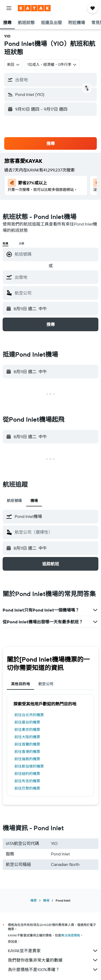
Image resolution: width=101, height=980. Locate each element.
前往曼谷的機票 (27, 722)
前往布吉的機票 (27, 781)
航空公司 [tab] (46, 684)
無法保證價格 (71, 935)
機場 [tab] (34, 501)
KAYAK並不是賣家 (53, 951)
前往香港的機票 (27, 752)
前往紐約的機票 (27, 774)
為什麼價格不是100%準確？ (53, 970)
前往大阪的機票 (27, 737)
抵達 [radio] (6, 243)
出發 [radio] (22, 243)
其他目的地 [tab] (20, 684)
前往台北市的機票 (29, 715)
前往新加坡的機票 (29, 766)
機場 (46, 900)
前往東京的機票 (27, 730)
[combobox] (13, 65)
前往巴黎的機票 (27, 788)
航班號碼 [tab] (14, 501)
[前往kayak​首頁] (34, 8)
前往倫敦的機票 (27, 759)
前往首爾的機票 (27, 744)
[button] (9, 8)
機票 (34, 900)
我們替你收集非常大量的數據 (53, 960)
